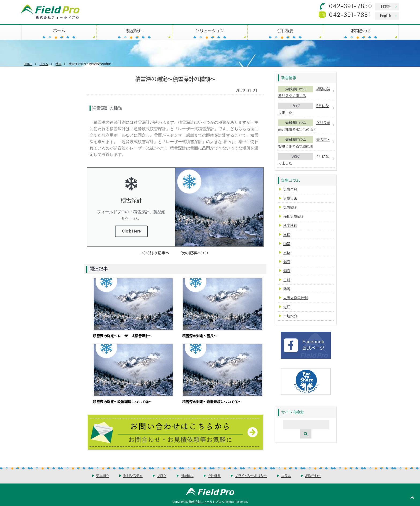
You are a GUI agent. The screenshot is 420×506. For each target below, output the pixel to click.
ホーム (59, 30)
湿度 (287, 271)
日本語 (386, 6)
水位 (287, 252)
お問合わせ (361, 30)
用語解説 (187, 476)
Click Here (131, 231)
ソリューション (210, 30)
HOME (28, 64)
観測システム (133, 476)
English (386, 15)
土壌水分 (290, 316)
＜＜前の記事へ (155, 253)
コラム (44, 64)
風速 (287, 235)
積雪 (58, 64)
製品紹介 (134, 30)
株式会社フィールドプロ (205, 501)
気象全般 (290, 189)
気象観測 (290, 207)
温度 (287, 262)
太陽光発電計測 (296, 298)
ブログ (296, 106)
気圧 (287, 307)
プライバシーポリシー (251, 476)
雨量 (287, 244)
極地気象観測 (294, 216)
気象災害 (290, 198)
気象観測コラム (296, 89)
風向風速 (290, 225)
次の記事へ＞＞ (195, 253)
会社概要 (285, 30)
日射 (287, 280)
